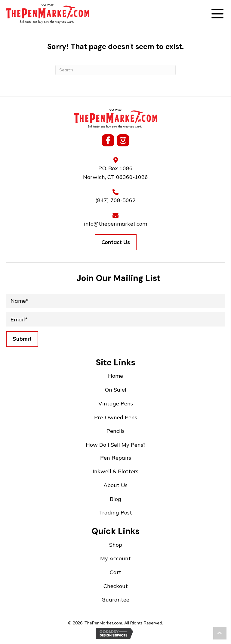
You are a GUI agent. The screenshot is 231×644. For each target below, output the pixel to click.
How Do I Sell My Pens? (116, 445)
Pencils (115, 431)
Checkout (116, 586)
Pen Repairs (116, 458)
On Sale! (115, 390)
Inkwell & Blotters (115, 471)
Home (115, 376)
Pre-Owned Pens (116, 417)
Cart (115, 572)
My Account (115, 558)
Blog (115, 499)
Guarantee (115, 600)
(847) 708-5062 (115, 200)
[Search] (115, 70)
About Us (115, 485)
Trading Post (115, 513)
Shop (116, 545)
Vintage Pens (116, 403)
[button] (217, 15)
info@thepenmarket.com (115, 224)
